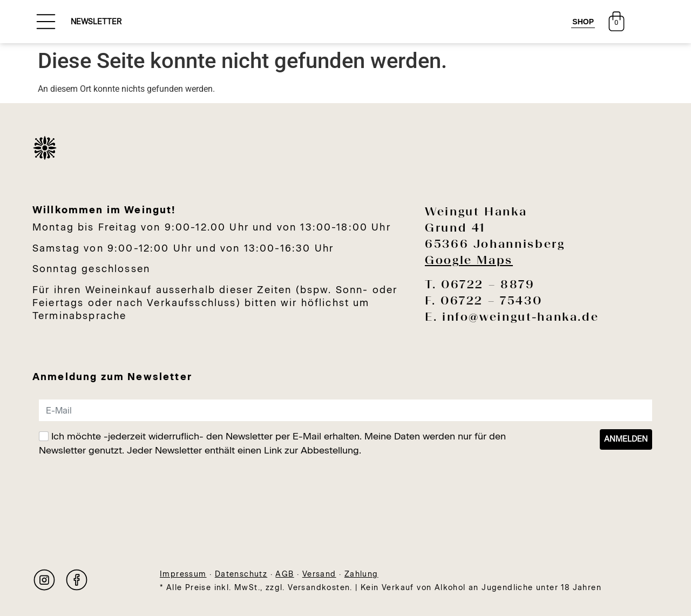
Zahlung (361, 574)
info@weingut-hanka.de (520, 317)
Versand (319, 574)
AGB (284, 574)
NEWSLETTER (96, 22)
